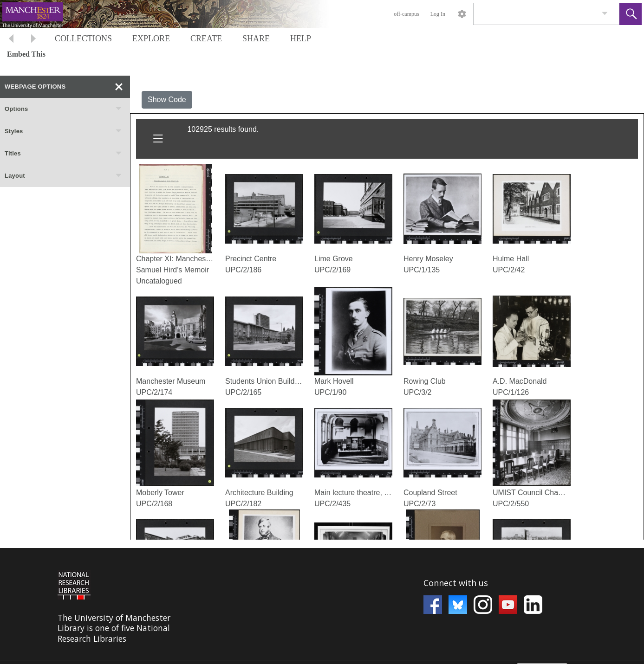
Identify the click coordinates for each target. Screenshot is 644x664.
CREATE (206, 39)
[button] (631, 14)
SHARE (256, 39)
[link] (605, 14)
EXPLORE (151, 39)
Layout (64, 176)
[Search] (535, 14)
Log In (438, 14)
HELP (301, 39)
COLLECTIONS (83, 39)
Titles (64, 154)
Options (64, 109)
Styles (64, 131)
